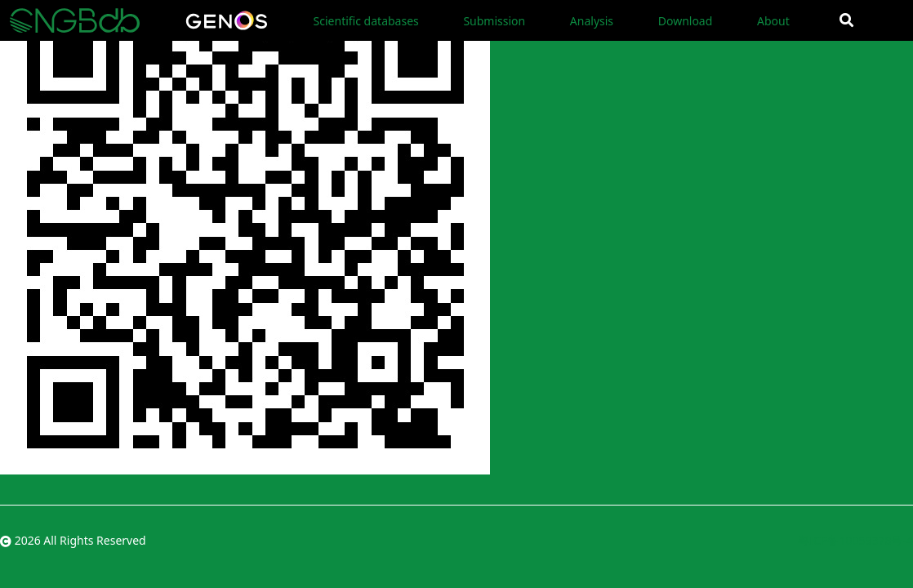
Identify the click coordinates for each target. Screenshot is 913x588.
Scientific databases (366, 21)
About (773, 21)
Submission (494, 21)
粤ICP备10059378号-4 (855, 540)
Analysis (592, 21)
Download (686, 21)
